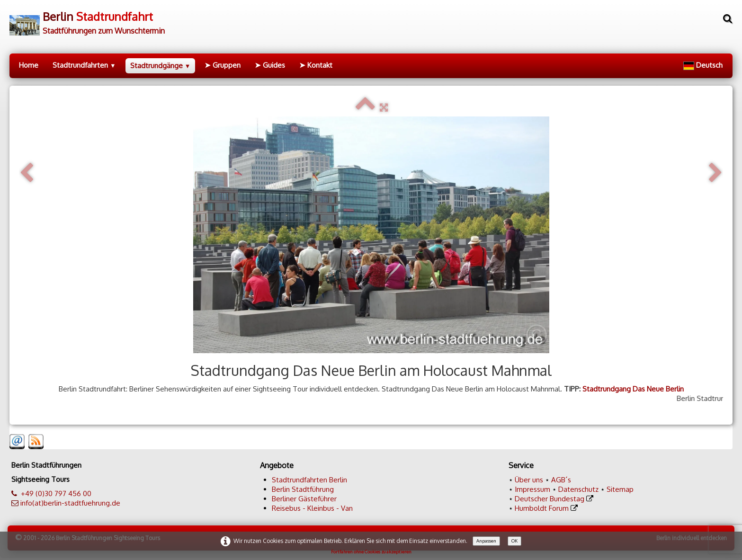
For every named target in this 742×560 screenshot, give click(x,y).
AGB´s (561, 480)
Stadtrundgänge (161, 66)
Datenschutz (578, 489)
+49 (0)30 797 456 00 (56, 493)
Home (29, 65)
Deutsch (704, 65)
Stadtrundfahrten (84, 65)
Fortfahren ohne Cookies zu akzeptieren (371, 551)
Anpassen (486, 541)
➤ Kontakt (316, 65)
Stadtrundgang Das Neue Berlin (633, 389)
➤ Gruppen (223, 65)
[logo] (87, 20)
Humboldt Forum (542, 508)
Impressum (532, 489)
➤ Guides (270, 65)
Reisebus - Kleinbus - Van (312, 508)
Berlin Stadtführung (303, 489)
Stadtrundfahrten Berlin (309, 480)
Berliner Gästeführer (304, 499)
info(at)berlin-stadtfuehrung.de (70, 503)
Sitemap (620, 489)
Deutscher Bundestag (550, 499)
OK (514, 541)
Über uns (529, 480)
